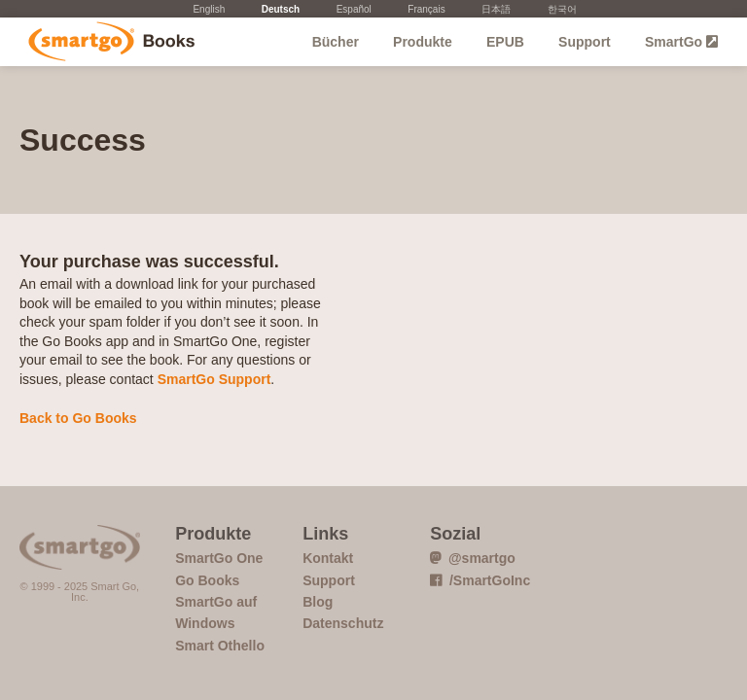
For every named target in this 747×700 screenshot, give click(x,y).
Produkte (423, 42)
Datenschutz (343, 623)
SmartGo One (219, 558)
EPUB (505, 42)
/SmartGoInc (480, 580)
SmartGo (681, 42)
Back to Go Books (78, 418)
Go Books (105, 42)
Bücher (336, 42)
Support (585, 42)
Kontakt (328, 558)
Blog (318, 602)
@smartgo (473, 558)
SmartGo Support (214, 379)
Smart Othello (220, 646)
